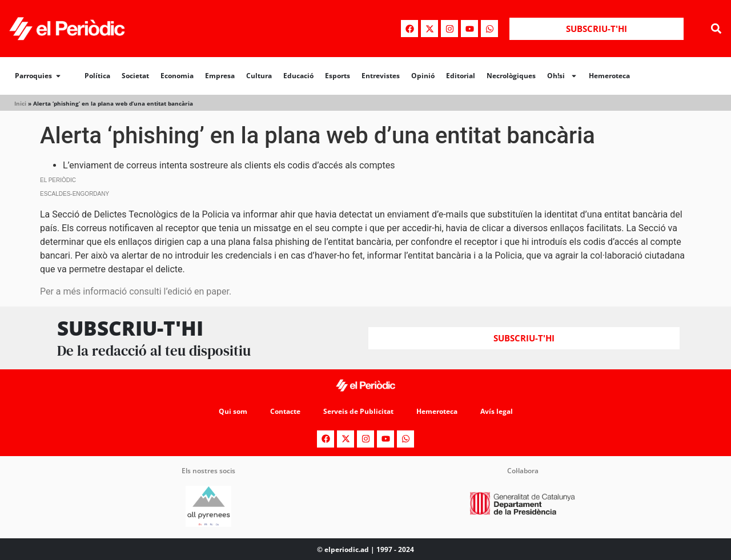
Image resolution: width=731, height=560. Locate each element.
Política (97, 76)
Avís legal (497, 411)
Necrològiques (511, 76)
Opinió (423, 76)
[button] (716, 29)
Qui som (233, 411)
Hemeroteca (609, 76)
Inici (20, 103)
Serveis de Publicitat (358, 411)
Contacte (285, 411)
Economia (177, 76)
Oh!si (562, 76)
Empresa (220, 76)
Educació (298, 76)
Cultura (259, 76)
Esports (338, 76)
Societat (135, 76)
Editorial (461, 76)
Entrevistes (381, 76)
